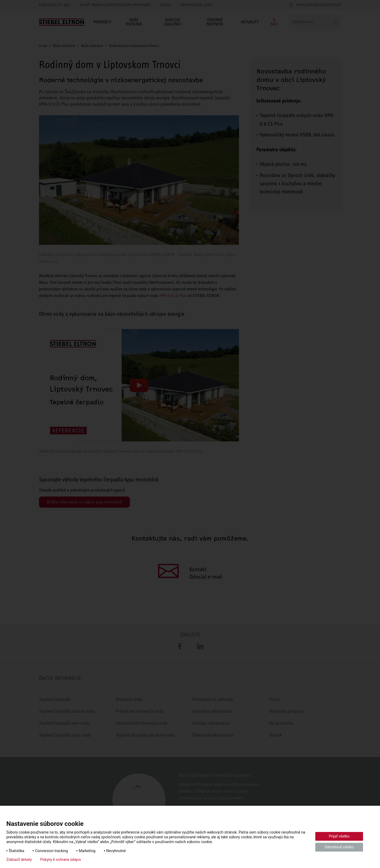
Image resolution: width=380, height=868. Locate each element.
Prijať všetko (339, 836)
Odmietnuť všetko (339, 847)
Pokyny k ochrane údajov (61, 860)
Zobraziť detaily (19, 860)
